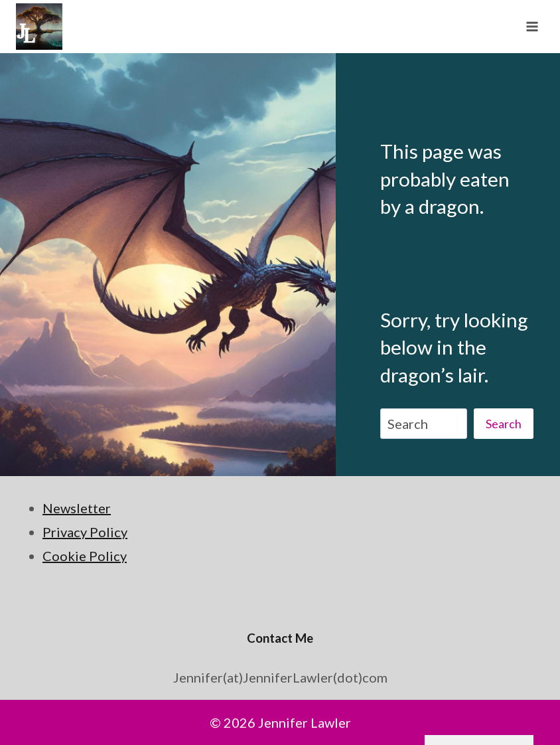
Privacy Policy (85, 532)
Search (504, 424)
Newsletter (77, 508)
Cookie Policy (85, 556)
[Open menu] (532, 26)
